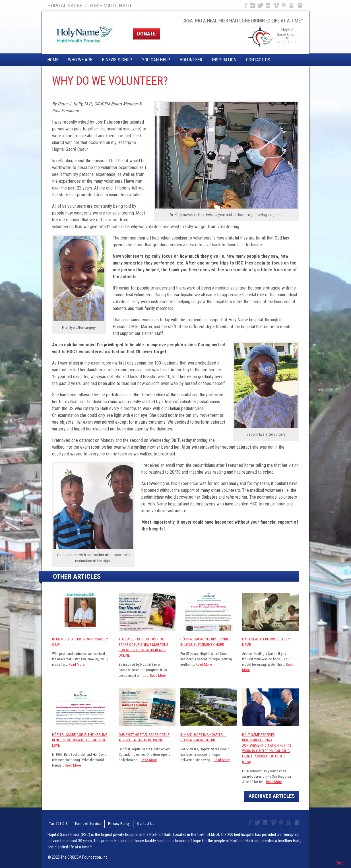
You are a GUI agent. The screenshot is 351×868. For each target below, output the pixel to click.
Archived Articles (272, 796)
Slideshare (301, 5)
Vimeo (277, 5)
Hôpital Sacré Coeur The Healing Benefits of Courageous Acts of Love (80, 740)
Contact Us (258, 60)
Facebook (245, 5)
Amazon (291, 5)
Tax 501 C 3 (56, 823)
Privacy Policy (111, 823)
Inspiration (224, 60)
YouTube (268, 5)
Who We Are (80, 60)
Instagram (252, 5)
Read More (77, 664)
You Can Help (156, 60)
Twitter (260, 5)
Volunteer (191, 60)
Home (53, 60)
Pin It (340, 863)
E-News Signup (117, 60)
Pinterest (284, 5)
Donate (146, 34)
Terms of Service (82, 823)
